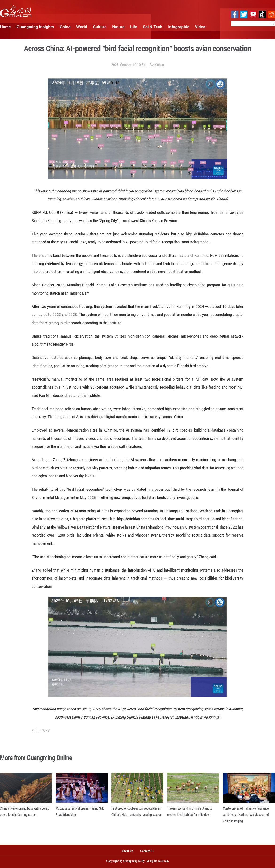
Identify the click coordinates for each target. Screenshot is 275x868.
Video (200, 27)
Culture (100, 27)
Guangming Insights (35, 27)
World (82, 27)
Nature (118, 27)
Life (134, 27)
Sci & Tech (153, 27)
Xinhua (159, 65)
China (65, 27)
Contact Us (149, 851)
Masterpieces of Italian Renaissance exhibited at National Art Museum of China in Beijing (246, 815)
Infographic (179, 27)
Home (5, 27)
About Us (127, 851)
